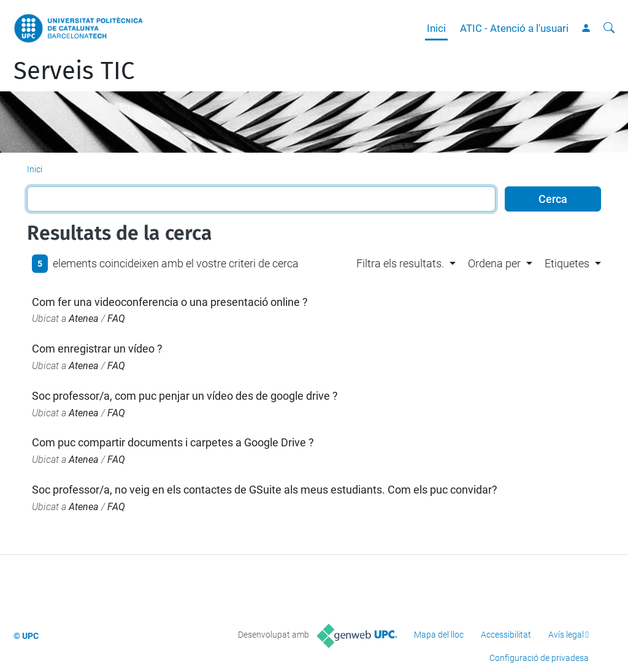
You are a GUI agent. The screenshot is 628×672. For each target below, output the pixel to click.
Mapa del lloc (439, 635)
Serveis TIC (74, 71)
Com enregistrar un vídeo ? (97, 349)
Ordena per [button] (494, 263)
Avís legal (566, 635)
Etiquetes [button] (567, 263)
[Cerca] (609, 28)
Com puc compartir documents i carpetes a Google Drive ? (173, 442)
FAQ (116, 319)
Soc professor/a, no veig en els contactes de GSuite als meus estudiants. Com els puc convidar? (265, 490)
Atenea (84, 319)
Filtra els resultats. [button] (400, 263)
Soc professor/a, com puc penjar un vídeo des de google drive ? (185, 396)
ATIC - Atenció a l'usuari (514, 28)
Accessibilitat (506, 635)
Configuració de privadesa (539, 658)
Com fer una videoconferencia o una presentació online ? (170, 302)
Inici (436, 28)
